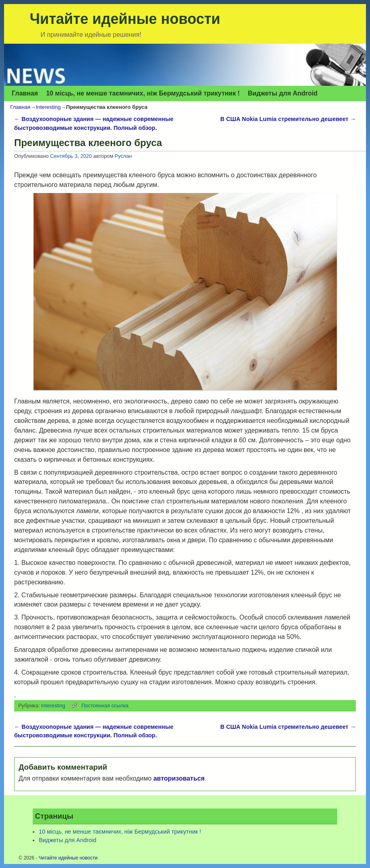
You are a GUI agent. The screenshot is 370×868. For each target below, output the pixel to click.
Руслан (123, 156)
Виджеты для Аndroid (283, 93)
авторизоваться (179, 778)
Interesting (48, 107)
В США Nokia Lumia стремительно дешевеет (288, 119)
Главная (25, 93)
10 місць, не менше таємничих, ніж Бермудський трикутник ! (143, 93)
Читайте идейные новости (125, 19)
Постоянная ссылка (105, 706)
